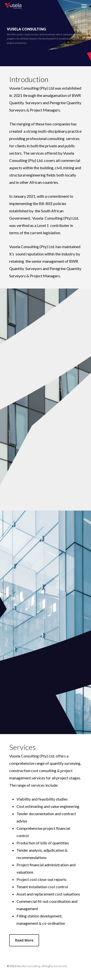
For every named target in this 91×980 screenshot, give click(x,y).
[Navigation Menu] (84, 6)
